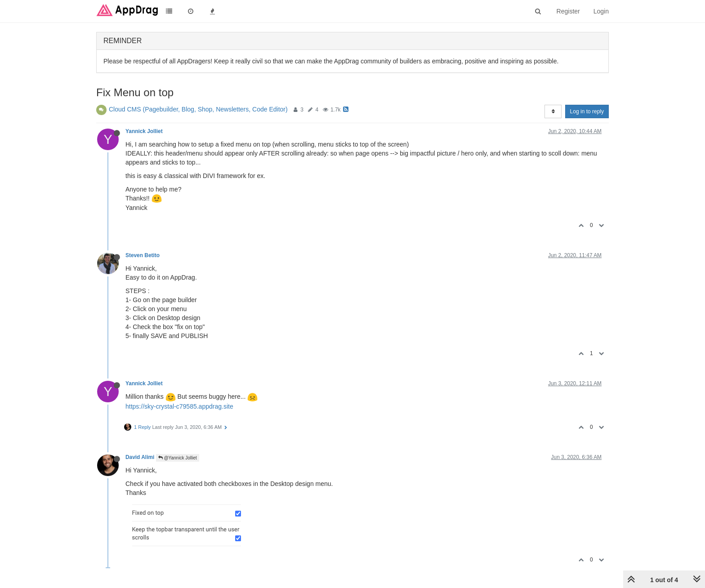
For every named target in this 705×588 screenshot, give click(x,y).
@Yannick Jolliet (178, 458)
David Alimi (140, 457)
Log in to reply (587, 111)
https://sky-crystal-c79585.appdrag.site (179, 406)
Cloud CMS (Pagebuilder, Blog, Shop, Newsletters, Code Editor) (198, 109)
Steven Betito (143, 255)
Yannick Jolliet (144, 131)
